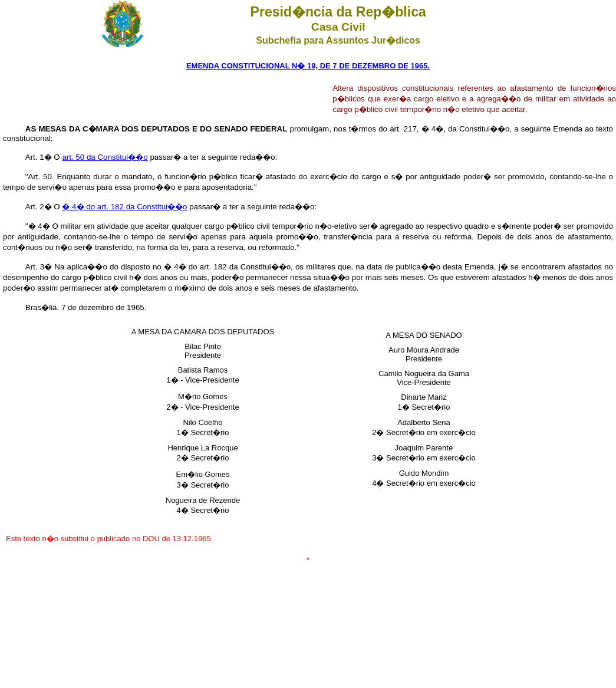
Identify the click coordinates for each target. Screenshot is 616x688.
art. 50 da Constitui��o (105, 157)
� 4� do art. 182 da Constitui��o (124, 207)
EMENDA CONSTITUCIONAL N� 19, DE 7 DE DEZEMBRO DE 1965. (308, 66)
